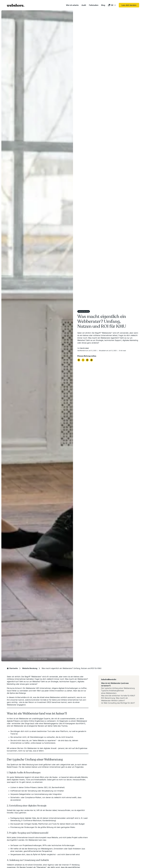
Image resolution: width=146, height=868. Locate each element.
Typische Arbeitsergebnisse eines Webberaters (112, 692)
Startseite (12, 668)
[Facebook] (79, 360)
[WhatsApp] (91, 360)
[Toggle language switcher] (115, 5)
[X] (83, 360)
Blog (103, 5)
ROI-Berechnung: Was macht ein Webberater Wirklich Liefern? (115, 699)
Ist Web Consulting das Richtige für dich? (118, 703)
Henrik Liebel (84, 348)
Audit (84, 5)
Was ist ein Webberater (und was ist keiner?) (115, 684)
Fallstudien (94, 5)
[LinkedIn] (87, 360)
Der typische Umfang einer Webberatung (118, 688)
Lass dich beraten (129, 5)
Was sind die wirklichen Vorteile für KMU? (118, 696)
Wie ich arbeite (72, 5)
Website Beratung (30, 668)
